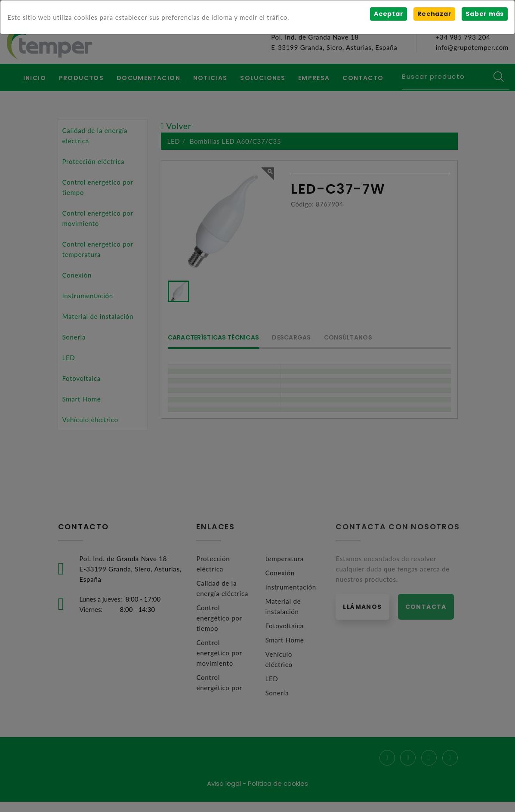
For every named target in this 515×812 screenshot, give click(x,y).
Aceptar (389, 14)
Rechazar (434, 14)
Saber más (485, 14)
